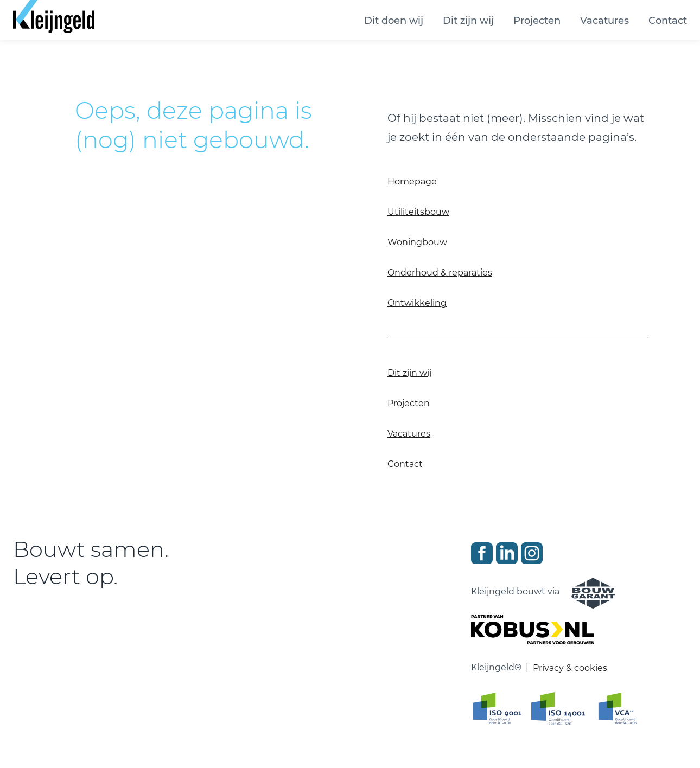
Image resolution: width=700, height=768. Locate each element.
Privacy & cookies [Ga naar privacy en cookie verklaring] (570, 668)
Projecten (537, 21)
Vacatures (604, 21)
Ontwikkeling (417, 303)
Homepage (412, 181)
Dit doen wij (394, 21)
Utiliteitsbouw (418, 212)
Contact (668, 21)
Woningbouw (417, 242)
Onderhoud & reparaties (440, 273)
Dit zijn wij (468, 21)
